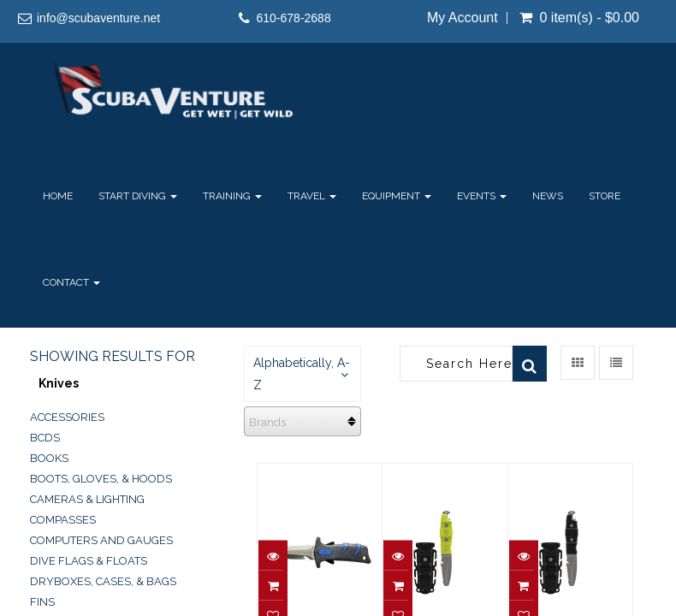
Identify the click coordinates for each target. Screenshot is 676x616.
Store (605, 196)
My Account (463, 18)
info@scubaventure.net (98, 18)
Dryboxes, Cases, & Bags (103, 581)
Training (232, 196)
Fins (42, 602)
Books (49, 458)
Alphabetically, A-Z (302, 374)
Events (482, 196)
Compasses (63, 520)
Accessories (67, 417)
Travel (312, 196)
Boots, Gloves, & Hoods (101, 479)
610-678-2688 (294, 18)
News (548, 196)
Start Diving (138, 196)
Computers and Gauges (101, 540)
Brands (267, 422)
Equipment (397, 196)
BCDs (45, 438)
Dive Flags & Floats (89, 561)
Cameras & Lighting (87, 499)
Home (58, 196)
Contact (71, 282)
